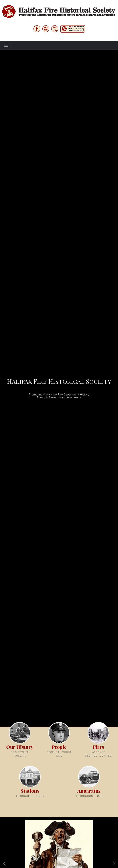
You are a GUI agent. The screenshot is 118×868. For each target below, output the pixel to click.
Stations (30, 791)
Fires (98, 747)
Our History (20, 747)
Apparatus (89, 791)
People (59, 747)
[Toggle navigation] (6, 45)
